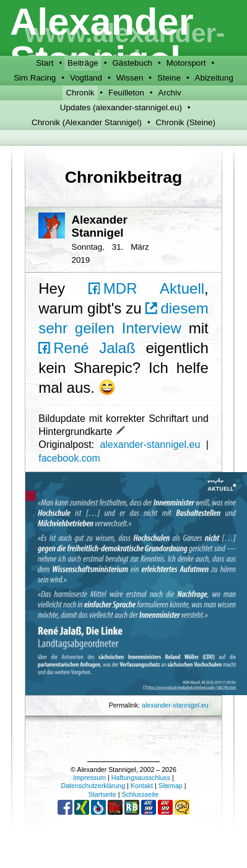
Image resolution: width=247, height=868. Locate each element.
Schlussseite (140, 794)
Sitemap (171, 786)
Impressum (89, 778)
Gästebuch (132, 63)
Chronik (80, 93)
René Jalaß (87, 348)
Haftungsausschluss (141, 778)
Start (45, 63)
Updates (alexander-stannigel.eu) (121, 107)
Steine (169, 78)
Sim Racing (35, 78)
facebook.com (69, 458)
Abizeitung (214, 78)
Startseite (102, 794)
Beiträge (83, 63)
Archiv (170, 93)
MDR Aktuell (146, 288)
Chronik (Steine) (186, 122)
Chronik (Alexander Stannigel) (87, 122)
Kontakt (142, 786)
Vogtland (86, 78)
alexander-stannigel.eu (150, 445)
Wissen (130, 78)
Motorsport (186, 63)
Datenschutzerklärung (93, 786)
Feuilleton (126, 93)
